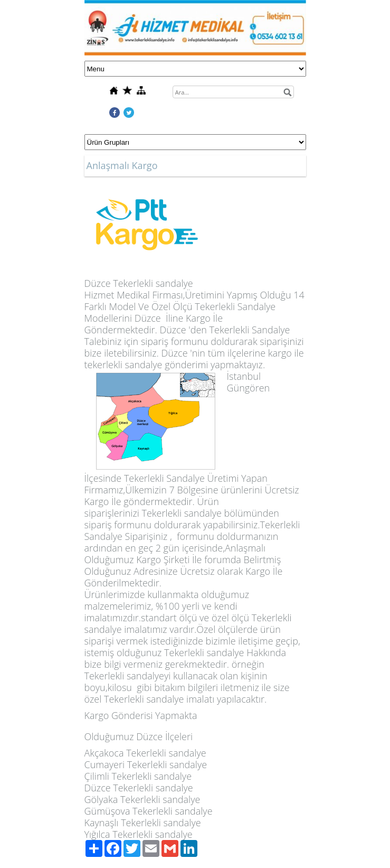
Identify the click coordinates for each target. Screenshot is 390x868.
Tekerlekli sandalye (153, 283)
